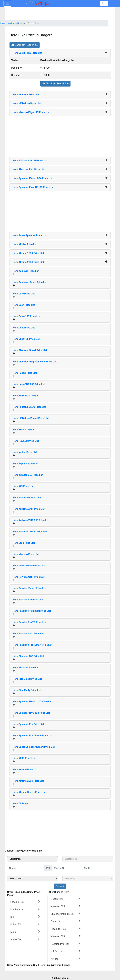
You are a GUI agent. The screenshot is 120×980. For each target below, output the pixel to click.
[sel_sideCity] (88, 878)
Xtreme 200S (65, 936)
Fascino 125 (25, 902)
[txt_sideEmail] (97, 868)
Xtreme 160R (65, 906)
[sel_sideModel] (88, 859)
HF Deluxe (65, 951)
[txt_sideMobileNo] (64, 868)
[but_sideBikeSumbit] (60, 886)
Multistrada (25, 909)
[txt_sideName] (23, 868)
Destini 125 (65, 899)
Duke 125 (25, 924)
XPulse (65, 959)
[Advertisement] (60, 135)
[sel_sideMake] (32, 859)
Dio (25, 917)
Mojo (25, 932)
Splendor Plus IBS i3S (65, 914)
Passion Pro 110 (65, 944)
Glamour (65, 921)
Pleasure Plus (65, 929)
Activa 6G (25, 939)
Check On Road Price (25, 45)
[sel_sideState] (32, 878)
